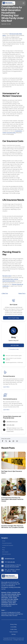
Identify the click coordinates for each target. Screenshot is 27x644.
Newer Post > (22, 293)
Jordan (11, 597)
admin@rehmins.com (12, 422)
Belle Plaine (16, 596)
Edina (14, 603)
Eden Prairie (12, 604)
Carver (10, 603)
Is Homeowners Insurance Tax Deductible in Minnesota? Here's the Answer (12, 499)
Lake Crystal (7, 594)
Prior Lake (10, 599)
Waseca (19, 594)
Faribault (10, 596)
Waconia (10, 601)
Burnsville (4, 599)
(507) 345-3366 (10, 425)
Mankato (4, 592)
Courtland (14, 592)
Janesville (14, 594)
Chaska (14, 601)
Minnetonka (5, 604)
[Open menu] (24, 3)
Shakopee (4, 601)
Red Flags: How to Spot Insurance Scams (12, 472)
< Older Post (5, 293)
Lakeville (16, 599)
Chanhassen (5, 603)
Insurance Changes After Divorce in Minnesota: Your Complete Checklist (13, 527)
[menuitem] (13, 541)
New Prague (5, 597)
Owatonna (4, 596)
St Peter (9, 592)
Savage (15, 597)
